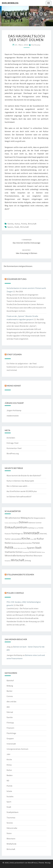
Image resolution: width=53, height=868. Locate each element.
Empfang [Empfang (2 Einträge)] (31, 528)
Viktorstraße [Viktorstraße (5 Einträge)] (10, 556)
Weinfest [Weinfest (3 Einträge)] (30, 556)
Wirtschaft (32, 224)
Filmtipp (10, 723)
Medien (10, 775)
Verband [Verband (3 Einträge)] (33, 552)
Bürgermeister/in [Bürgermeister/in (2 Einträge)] (40, 518)
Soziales (10, 796)
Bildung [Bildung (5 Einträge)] (24, 518)
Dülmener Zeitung (17, 279)
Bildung (10, 686)
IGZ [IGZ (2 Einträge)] (22, 534)
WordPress (33, 863)
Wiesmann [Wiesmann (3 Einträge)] (38, 556)
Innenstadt (11, 744)
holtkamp (36, 45)
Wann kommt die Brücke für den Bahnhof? (24, 476)
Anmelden (11, 438)
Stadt (17, 227)
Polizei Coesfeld (15, 593)
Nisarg (48, 863)
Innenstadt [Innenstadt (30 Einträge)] (31, 533)
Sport (9, 802)
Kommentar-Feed (14, 448)
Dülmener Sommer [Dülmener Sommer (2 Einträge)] (35, 523)
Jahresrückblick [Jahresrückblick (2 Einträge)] (16, 539)
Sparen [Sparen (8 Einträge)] (31, 548)
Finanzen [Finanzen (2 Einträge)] (8, 534)
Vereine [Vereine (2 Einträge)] (39, 552)
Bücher (9, 691)
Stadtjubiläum (12, 812)
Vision (9, 833)
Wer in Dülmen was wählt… (18, 486)
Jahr (8, 754)
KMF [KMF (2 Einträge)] (35, 539)
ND (8, 781)
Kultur (17, 224)
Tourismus (11, 818)
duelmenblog (10, 3)
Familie (10, 224)
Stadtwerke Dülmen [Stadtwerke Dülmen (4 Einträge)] (14, 552)
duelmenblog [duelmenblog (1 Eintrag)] (12, 523)
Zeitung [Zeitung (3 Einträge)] (28, 561)
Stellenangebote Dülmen (20, 574)
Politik (24, 224)
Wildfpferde (11, 844)
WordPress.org (13, 453)
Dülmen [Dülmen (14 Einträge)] (24, 522)
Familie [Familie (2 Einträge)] (41, 528)
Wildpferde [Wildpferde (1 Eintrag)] (8, 561)
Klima (9, 765)
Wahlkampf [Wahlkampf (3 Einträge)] (21, 556)
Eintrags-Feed (12, 443)
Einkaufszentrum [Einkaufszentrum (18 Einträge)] (16, 527)
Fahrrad (10, 712)
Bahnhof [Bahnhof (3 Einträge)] (17, 518)
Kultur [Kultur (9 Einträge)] (40, 539)
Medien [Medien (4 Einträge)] (8, 543)
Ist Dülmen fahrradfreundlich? (19, 497)
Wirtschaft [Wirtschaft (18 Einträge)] (18, 560)
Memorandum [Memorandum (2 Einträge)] (27, 543)
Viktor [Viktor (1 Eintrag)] (43, 552)
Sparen (10, 227)
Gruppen (10, 738)
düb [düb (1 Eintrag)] (17, 523)
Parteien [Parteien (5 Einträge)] (36, 543)
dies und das (11, 701)
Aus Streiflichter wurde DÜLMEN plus (22, 491)
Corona (10, 696)
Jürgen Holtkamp (14, 410)
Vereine (10, 823)
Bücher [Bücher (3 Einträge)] (31, 518)
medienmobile (13, 416)
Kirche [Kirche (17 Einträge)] (26, 539)
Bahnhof (10, 680)
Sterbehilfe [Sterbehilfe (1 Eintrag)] (26, 552)
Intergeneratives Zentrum (17, 749)
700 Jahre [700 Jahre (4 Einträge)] (9, 518)
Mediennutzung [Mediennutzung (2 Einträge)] (17, 543)
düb (8, 707)
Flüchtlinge (11, 733)
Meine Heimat (14, 386)
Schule (9, 791)
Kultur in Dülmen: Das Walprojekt (20, 481)
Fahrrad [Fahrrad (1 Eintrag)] (36, 528)
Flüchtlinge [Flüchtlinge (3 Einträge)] (16, 534)
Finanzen (10, 728)
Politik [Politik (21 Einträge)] (9, 547)
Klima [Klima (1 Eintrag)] (32, 539)
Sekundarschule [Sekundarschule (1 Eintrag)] (22, 548)
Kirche (9, 759)
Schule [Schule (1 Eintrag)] (16, 548)
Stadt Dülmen (14, 354)
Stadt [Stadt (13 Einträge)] (38, 548)
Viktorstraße (12, 828)
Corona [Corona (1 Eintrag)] (7, 523)
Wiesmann (11, 839)
